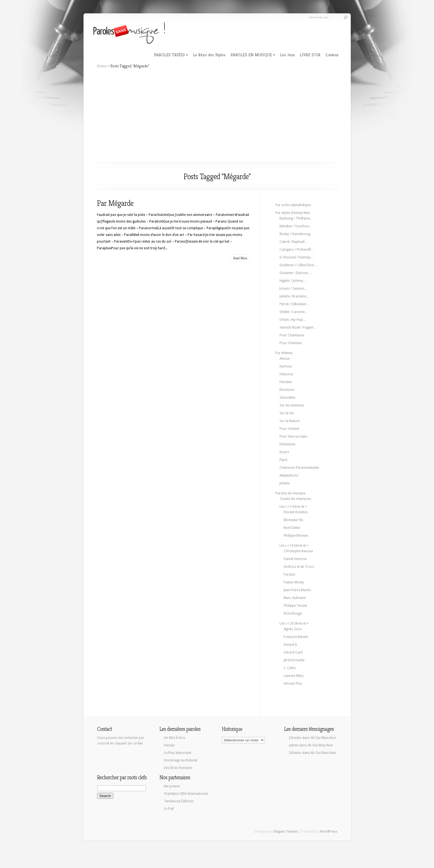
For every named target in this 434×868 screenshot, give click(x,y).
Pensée (169, 745)
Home (102, 66)
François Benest (296, 637)
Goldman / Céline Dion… (298, 265)
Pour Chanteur (291, 343)
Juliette (285, 483)
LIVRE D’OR (310, 55)
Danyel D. (291, 645)
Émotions (287, 390)
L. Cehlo (290, 668)
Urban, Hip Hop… (293, 320)
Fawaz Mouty (294, 582)
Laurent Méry (294, 676)
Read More (240, 258)
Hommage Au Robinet (181, 760)
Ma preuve (172, 786)
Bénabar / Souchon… (296, 226)
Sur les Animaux (292, 405)
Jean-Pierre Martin (297, 590)
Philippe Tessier (296, 606)
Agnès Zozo (293, 629)
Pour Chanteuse (292, 335)
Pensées (286, 382)
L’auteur (332, 55)
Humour (286, 366)
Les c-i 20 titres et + (294, 623)
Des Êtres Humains (178, 768)
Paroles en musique (290, 493)
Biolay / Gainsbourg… (296, 234)
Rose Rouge (293, 613)
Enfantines (287, 444)
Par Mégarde (115, 203)
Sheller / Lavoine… (294, 312)
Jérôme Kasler (294, 660)
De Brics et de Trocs (299, 567)
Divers (284, 452)
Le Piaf (169, 809)
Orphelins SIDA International (186, 794)
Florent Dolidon (296, 512)
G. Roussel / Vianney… (297, 257)
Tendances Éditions (179, 801)
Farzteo (290, 574)
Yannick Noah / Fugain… (298, 327)
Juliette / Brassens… (295, 296)
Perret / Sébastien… (295, 304)
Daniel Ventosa (295, 559)
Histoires (286, 374)
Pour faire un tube (293, 437)
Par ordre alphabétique (293, 205)
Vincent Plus (293, 684)
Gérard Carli (293, 652)
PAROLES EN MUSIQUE (251, 55)
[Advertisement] (217, 115)
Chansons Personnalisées (299, 468)
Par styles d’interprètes (293, 213)
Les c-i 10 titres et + (294, 546)
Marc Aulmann (295, 598)
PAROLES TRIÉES (169, 55)
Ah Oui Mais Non (323, 738)
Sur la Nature (290, 421)
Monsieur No (294, 520)
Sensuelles (287, 398)
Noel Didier (292, 528)
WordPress (329, 832)
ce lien (138, 743)
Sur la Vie (287, 413)
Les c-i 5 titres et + (293, 507)
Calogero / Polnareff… (297, 250)
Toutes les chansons (295, 499)
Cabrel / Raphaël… (294, 242)
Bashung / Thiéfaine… (296, 218)
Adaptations (289, 475)
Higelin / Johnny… (293, 281)
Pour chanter (290, 429)
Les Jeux (287, 55)
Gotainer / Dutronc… (296, 273)
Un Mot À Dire (174, 738)
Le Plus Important (178, 753)
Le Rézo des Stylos (209, 55)
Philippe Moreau (296, 536)
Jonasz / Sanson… (294, 288)
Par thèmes (284, 353)
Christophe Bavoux (298, 551)
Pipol (283, 460)
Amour (285, 359)
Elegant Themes (286, 832)
